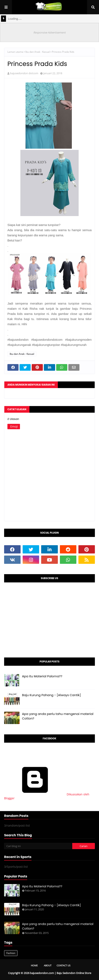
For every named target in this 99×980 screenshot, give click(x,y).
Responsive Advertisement (49, 32)
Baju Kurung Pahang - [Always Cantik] (51, 695)
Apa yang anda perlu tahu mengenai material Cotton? (58, 716)
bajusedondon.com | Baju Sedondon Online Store (61, 973)
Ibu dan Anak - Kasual (38, 52)
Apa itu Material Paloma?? (42, 676)
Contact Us (63, 965)
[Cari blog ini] (38, 846)
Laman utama (15, 52)
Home (34, 965)
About (48, 965)
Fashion (11, 953)
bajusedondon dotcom (24, 73)
